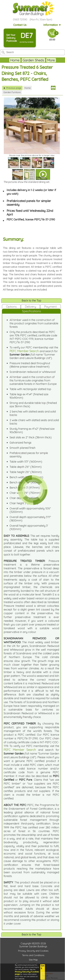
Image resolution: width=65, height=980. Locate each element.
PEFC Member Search (24, 351)
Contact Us (20, 25)
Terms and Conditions (33, 955)
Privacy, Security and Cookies (33, 951)
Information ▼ (52, 25)
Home (15, 60)
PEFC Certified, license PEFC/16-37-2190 (31, 219)
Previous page (12, 88)
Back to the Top (31, 300)
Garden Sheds (33, 60)
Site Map (33, 960)
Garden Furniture (12, 92)
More (51, 60)
